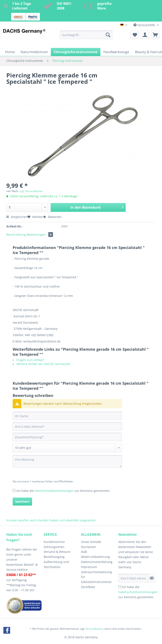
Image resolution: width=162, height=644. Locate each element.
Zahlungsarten (54, 547)
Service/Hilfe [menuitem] (145, 25)
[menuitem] (86, 37)
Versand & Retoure (57, 552)
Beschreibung (16, 235)
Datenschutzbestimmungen (54, 491)
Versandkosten (94, 629)
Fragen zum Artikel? (28, 360)
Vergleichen (17, 217)
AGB (84, 552)
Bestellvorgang (54, 557)
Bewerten (52, 217)
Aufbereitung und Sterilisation (56, 564)
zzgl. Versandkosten (31, 191)
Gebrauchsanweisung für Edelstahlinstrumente (96, 577)
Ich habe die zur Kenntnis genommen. (63, 491)
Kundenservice (54, 542)
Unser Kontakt (91, 542)
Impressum (89, 567)
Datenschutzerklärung (97, 562)
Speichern (22, 501)
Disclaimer (88, 547)
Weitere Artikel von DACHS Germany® (41, 364)
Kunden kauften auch (22, 520)
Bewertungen (40, 235)
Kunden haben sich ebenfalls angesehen (67, 520)
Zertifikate (88, 587)
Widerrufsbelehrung (95, 557)
